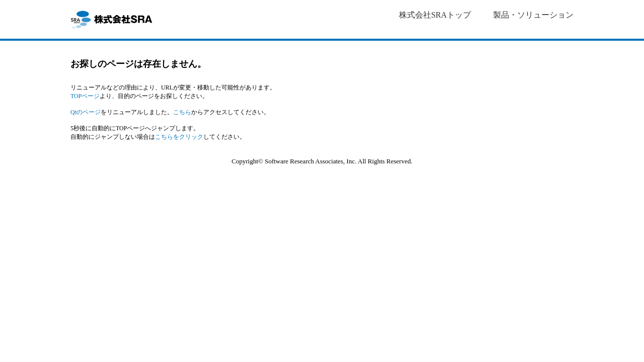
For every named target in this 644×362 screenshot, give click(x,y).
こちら (182, 112)
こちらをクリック (179, 137)
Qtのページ (86, 112)
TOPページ (85, 96)
